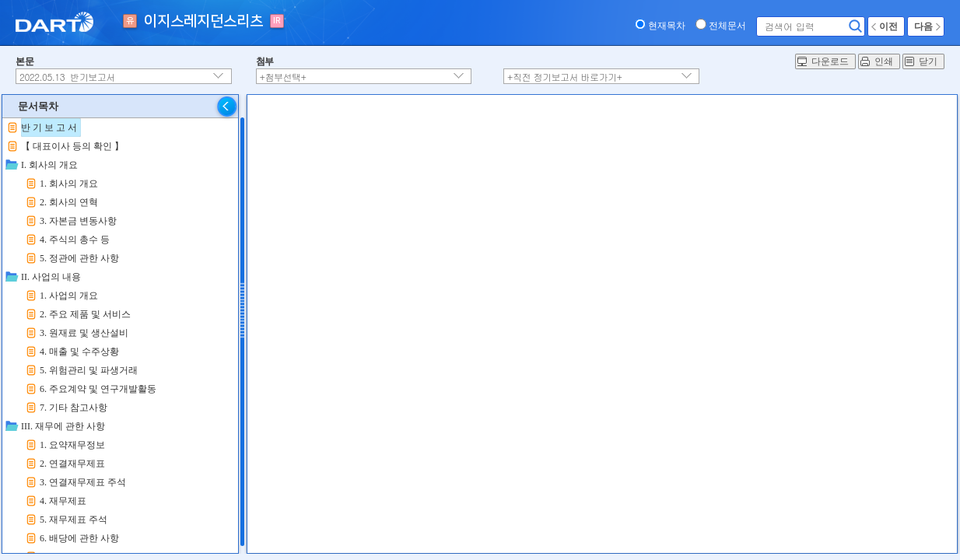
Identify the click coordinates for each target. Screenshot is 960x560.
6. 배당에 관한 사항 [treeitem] (79, 538)
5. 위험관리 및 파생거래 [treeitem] (89, 370)
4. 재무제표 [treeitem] (63, 501)
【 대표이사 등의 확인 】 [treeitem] (72, 146)
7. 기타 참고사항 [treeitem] (74, 408)
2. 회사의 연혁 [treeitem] (69, 202)
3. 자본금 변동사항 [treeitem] (78, 221)
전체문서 (727, 26)
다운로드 (830, 61)
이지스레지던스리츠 (203, 21)
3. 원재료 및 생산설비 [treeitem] (84, 333)
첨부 (265, 61)
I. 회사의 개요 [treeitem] (49, 165)
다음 (923, 26)
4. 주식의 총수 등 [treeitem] (75, 240)
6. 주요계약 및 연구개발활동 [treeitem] (98, 389)
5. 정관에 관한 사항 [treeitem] (79, 258)
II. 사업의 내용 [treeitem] (51, 277)
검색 (856, 26)
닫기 (928, 61)
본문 (25, 61)
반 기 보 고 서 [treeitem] (49, 128)
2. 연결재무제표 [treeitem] (72, 464)
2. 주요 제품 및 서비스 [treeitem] (85, 314)
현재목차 (667, 26)
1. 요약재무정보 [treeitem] (72, 445)
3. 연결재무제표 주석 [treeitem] (83, 482)
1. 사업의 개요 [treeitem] (69, 296)
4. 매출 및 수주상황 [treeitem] (79, 352)
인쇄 (884, 61)
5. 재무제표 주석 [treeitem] (74, 520)
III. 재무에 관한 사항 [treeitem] (63, 426)
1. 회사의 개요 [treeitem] (69, 184)
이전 (888, 26)
